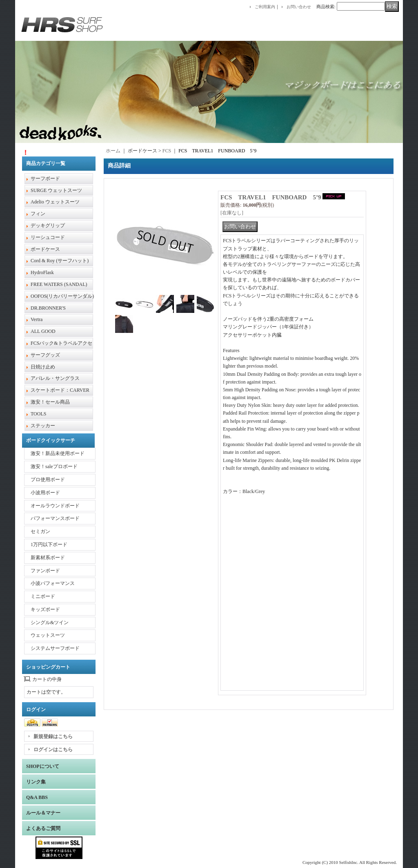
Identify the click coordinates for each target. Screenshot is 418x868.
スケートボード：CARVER (60, 390)
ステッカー (43, 426)
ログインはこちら (53, 750)
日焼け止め (43, 367)
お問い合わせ (299, 7)
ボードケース (45, 249)
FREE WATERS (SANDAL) (59, 284)
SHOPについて (43, 766)
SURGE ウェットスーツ (56, 190)
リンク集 (36, 782)
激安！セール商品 (50, 402)
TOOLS (38, 414)
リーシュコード (48, 237)
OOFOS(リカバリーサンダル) (62, 296)
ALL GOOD (43, 331)
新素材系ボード (48, 558)
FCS (167, 151)
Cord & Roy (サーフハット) (60, 261)
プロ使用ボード (48, 480)
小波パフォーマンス (53, 583)
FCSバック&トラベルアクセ (61, 343)
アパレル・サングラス (55, 378)
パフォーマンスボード (55, 518)
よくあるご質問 (43, 828)
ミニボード (43, 596)
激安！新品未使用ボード (58, 453)
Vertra (37, 319)
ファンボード (45, 571)
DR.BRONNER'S (48, 308)
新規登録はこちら (53, 736)
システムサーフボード (55, 648)
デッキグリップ (48, 225)
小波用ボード (45, 493)
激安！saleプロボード (54, 466)
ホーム (113, 151)
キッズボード (45, 609)
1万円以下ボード (49, 544)
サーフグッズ (45, 355)
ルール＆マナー (43, 813)
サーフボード (45, 179)
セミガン (40, 531)
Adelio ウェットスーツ (55, 202)
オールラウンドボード (55, 506)
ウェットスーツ (48, 635)
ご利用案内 (265, 7)
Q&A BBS (37, 797)
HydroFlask (42, 272)
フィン (38, 214)
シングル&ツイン (50, 623)
